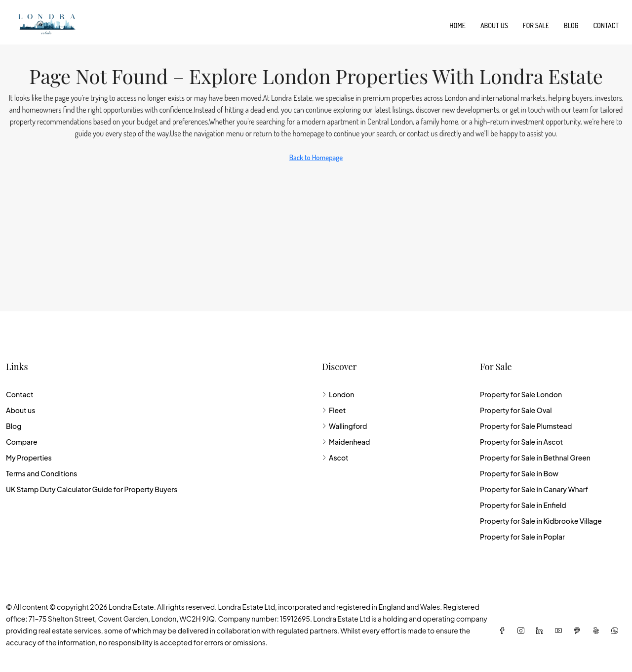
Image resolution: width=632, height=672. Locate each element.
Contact (606, 25)
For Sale (536, 25)
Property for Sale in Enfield (523, 505)
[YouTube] (560, 630)
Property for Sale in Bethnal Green (535, 458)
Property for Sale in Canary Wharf (534, 489)
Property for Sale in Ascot (521, 442)
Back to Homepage (316, 157)
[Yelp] (598, 630)
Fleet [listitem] (334, 410)
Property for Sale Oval (516, 410)
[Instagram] (523, 630)
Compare (22, 442)
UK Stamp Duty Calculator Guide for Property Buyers (92, 489)
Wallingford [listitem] (344, 426)
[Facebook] (504, 630)
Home (457, 25)
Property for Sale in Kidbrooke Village (541, 521)
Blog (571, 25)
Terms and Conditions (41, 473)
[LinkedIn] (542, 630)
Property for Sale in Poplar (522, 537)
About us (494, 25)
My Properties (29, 458)
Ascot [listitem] (335, 458)
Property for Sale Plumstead (526, 426)
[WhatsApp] (617, 630)
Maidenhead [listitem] (346, 442)
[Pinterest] (579, 630)
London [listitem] (338, 394)
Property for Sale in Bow (519, 473)
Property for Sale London (521, 394)
